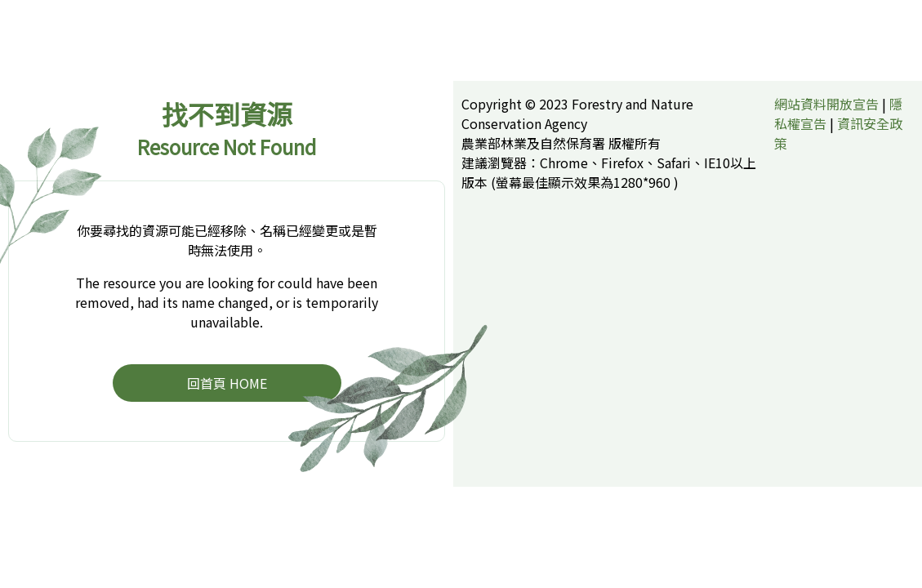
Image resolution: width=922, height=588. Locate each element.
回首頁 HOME (227, 383)
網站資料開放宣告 (826, 104)
